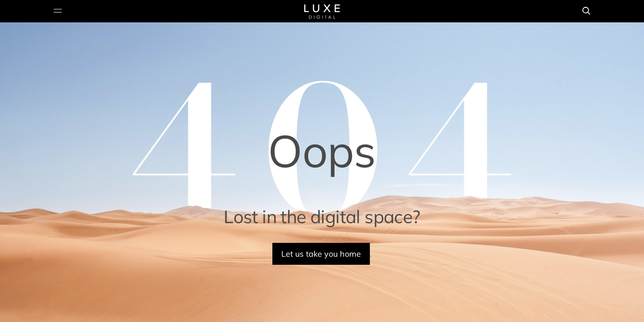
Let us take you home (321, 254)
